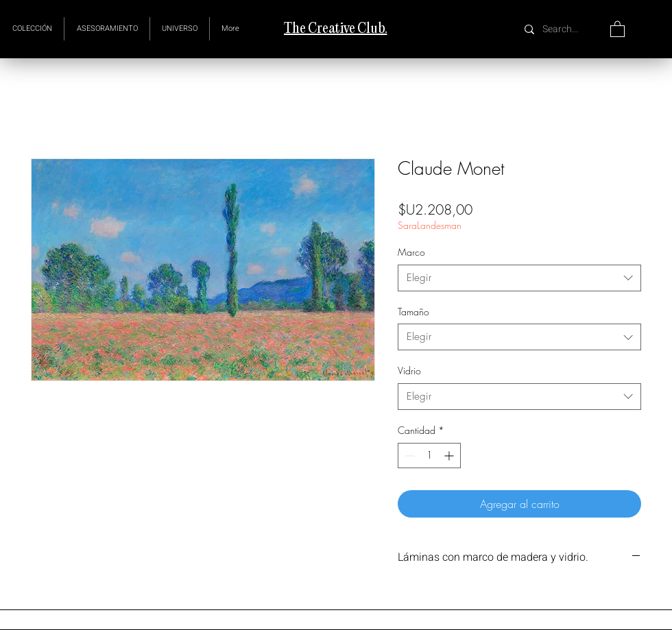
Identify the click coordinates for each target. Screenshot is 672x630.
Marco (411, 252)
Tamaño (413, 312)
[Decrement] (408, 456)
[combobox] (519, 278)
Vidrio (409, 371)
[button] (180, 29)
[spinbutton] (429, 456)
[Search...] (562, 29)
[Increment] (450, 456)
